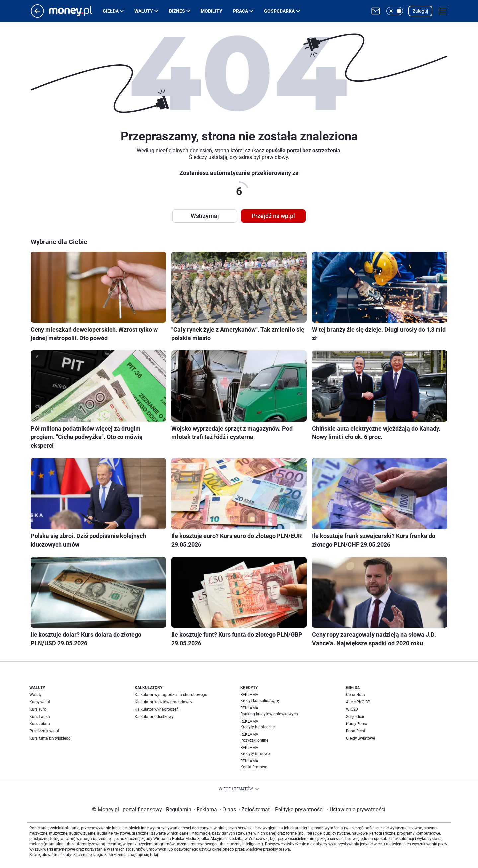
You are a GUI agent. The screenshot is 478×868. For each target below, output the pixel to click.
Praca (240, 11)
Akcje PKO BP (358, 702)
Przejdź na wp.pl (273, 216)
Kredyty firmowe (255, 754)
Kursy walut (40, 702)
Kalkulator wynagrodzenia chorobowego (171, 695)
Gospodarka (279, 11)
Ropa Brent (356, 731)
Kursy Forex (357, 724)
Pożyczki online (254, 740)
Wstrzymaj (205, 216)
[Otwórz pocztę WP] (376, 11)
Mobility (212, 11)
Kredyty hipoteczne (257, 727)
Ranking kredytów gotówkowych (269, 714)
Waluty (144, 11)
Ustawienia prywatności (356, 809)
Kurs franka (40, 717)
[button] (395, 11)
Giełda (111, 11)
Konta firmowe (254, 767)
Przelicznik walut (44, 731)
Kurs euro (38, 709)
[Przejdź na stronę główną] (37, 16)
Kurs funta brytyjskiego (50, 738)
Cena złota (356, 695)
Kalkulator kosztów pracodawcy (163, 702)
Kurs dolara (40, 724)
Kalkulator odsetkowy (154, 717)
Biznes (177, 11)
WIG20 (352, 709)
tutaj (154, 855)
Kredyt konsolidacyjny (260, 701)
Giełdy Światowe (360, 738)
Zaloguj (420, 11)
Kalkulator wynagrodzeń (157, 709)
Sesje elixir (355, 717)
